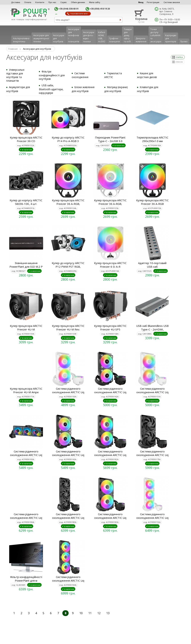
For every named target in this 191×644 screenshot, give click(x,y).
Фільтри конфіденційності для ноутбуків (52, 75)
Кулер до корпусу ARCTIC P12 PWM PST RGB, (68, 265)
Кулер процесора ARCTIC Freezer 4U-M (26, 328)
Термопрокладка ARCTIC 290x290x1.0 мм (152, 139)
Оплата (28, 2)
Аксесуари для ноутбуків (59, 38)
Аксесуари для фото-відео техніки (89, 37)
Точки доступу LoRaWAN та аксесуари (156, 35)
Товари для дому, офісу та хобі (128, 35)
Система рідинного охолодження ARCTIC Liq (68, 390)
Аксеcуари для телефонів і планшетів (74, 35)
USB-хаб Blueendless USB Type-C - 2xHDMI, (152, 328)
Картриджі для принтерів (171, 38)
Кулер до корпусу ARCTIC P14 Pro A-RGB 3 (68, 139)
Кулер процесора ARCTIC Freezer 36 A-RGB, (68, 202)
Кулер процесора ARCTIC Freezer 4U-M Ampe (26, 390)
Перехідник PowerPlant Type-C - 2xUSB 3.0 (110, 139)
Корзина (141, 19)
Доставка (16, 2)
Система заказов (172, 2)
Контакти (40, 2)
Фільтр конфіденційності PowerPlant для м (26, 579)
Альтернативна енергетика (21, 40)
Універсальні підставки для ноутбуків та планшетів (15, 75)
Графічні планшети (114, 40)
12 (99, 613)
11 (90, 613)
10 (81, 613)
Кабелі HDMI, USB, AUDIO (102, 37)
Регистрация (153, 2)
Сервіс (64, 2)
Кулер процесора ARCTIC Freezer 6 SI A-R (110, 265)
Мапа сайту (95, 2)
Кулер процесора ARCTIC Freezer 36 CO (26, 139)
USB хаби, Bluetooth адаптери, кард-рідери (51, 89)
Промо (184, 42)
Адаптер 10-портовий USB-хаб (152, 265)
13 (108, 613)
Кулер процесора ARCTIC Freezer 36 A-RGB (152, 202)
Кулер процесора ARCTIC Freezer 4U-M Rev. (68, 328)
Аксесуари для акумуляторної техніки (41, 38)
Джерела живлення (141, 40)
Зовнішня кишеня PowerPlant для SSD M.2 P (26, 265)
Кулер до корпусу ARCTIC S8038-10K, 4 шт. (26, 202)
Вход (141, 2)
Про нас (52, 2)
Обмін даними (78, 2)
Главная (13, 49)
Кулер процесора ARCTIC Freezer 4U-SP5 (110, 328)
